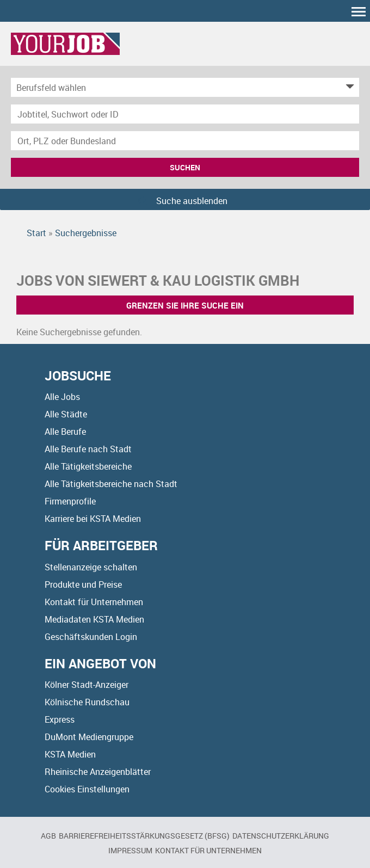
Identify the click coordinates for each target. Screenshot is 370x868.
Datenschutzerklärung (281, 836)
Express (60, 719)
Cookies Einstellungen (87, 789)
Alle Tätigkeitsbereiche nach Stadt (111, 484)
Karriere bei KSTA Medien (93, 519)
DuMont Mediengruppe (89, 737)
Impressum (130, 850)
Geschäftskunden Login (91, 637)
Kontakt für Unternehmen (94, 602)
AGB (48, 836)
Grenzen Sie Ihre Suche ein (185, 305)
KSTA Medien (70, 754)
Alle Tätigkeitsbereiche (88, 466)
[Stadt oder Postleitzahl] (185, 141)
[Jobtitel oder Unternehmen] (185, 114)
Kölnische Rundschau (87, 702)
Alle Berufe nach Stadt (88, 449)
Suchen (185, 167)
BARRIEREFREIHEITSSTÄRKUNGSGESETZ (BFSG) (144, 836)
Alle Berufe (65, 432)
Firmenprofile (70, 501)
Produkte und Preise (83, 584)
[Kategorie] (174, 87)
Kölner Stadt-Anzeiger (87, 685)
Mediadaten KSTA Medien (94, 619)
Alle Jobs (62, 397)
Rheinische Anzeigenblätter (98, 772)
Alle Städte (66, 414)
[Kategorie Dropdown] (348, 87)
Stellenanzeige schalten (91, 567)
